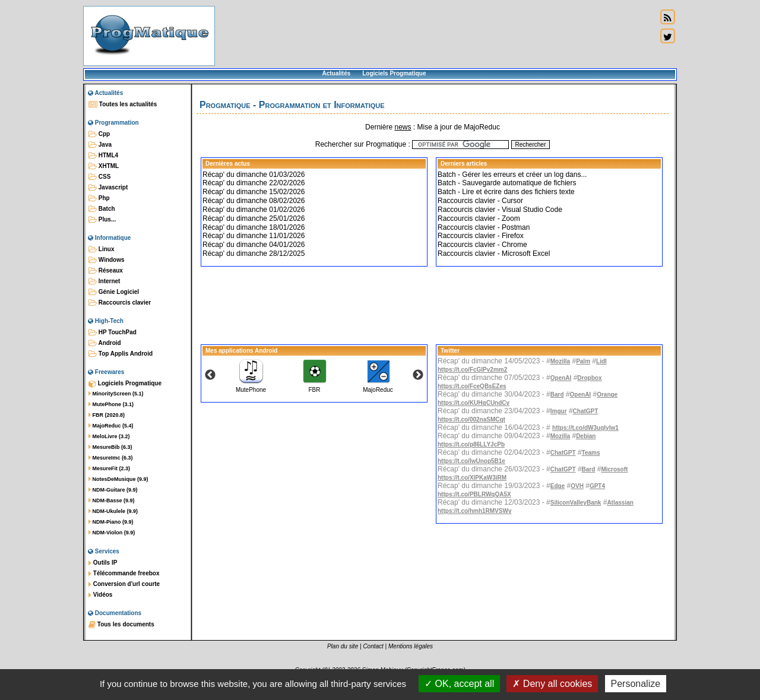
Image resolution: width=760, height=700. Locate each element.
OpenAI (561, 378)
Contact (373, 646)
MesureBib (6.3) (110, 447)
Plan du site (343, 646)
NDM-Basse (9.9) (112, 501)
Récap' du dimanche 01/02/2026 (254, 210)
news (403, 127)
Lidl (601, 361)
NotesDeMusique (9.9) (118, 479)
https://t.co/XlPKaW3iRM (472, 478)
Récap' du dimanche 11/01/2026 (254, 236)
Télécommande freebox (124, 574)
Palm (583, 361)
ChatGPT (586, 411)
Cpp (99, 134)
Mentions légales (411, 646)
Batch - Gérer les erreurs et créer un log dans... (512, 175)
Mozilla (560, 361)
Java (100, 145)
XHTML (104, 166)
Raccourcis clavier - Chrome (482, 245)
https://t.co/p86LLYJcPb (471, 444)
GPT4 (597, 486)
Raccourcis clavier (120, 303)
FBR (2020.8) (107, 415)
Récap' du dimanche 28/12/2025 (254, 254)
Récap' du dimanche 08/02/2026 (254, 201)
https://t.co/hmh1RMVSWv (474, 511)
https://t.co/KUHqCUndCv (474, 403)
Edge (558, 486)
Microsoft (614, 469)
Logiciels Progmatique (394, 73)
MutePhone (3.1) (111, 404)
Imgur (559, 411)
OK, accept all (459, 684)
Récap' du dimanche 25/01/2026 (254, 218)
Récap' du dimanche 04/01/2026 (254, 245)
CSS (99, 177)
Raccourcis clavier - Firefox (481, 236)
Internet (104, 281)
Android (105, 343)
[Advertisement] (436, 36)
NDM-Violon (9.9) (112, 533)
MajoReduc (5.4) (111, 426)
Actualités (336, 73)
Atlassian (620, 503)
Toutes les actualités (123, 104)
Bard (557, 395)
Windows (107, 260)
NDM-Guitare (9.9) (113, 490)
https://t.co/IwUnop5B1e (471, 461)
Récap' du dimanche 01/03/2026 (254, 175)
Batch (102, 209)
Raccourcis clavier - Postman (484, 227)
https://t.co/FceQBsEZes (472, 386)
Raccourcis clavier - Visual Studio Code (500, 210)
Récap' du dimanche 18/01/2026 (254, 227)
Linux (101, 249)
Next (418, 375)
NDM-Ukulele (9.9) (113, 511)
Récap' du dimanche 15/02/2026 (254, 192)
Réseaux (106, 271)
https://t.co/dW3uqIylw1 (585, 428)
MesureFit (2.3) (109, 468)
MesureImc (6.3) (111, 458)
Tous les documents (121, 625)
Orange (607, 395)
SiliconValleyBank (576, 503)
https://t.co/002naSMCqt (471, 419)
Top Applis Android (121, 354)
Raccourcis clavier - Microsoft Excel (494, 254)
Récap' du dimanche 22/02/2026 (254, 183)
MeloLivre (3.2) (109, 436)
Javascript (108, 188)
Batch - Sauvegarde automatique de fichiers (507, 183)
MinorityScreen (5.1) (116, 394)
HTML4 (103, 156)
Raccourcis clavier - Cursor (480, 201)
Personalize (636, 684)
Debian (586, 436)
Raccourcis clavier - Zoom (479, 218)
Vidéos (100, 595)
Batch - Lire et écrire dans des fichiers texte (506, 192)
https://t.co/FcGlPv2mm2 (472, 370)
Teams (591, 453)
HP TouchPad (113, 332)
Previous (210, 375)
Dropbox (589, 378)
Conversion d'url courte (124, 584)
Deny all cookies (552, 684)
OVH (577, 486)
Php (99, 198)
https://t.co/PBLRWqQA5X (474, 494)
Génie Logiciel (114, 292)
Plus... (102, 220)
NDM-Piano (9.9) (111, 522)
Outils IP (103, 563)
